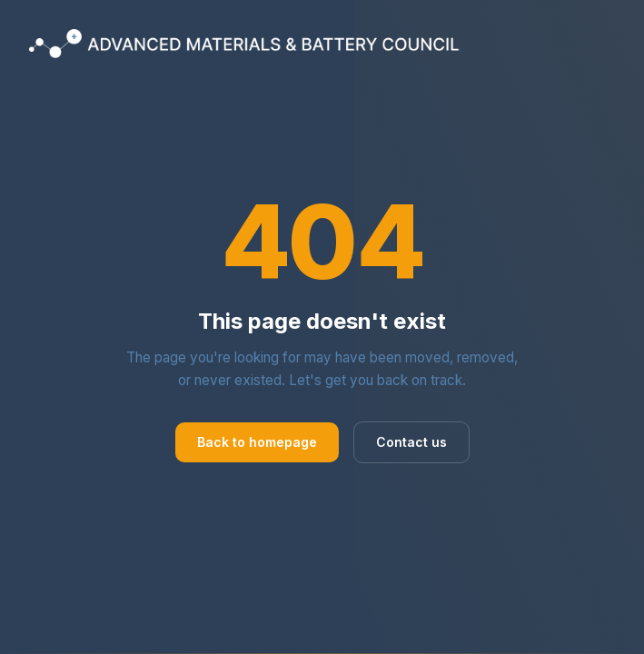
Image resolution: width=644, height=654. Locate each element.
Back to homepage (257, 442)
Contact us (411, 442)
